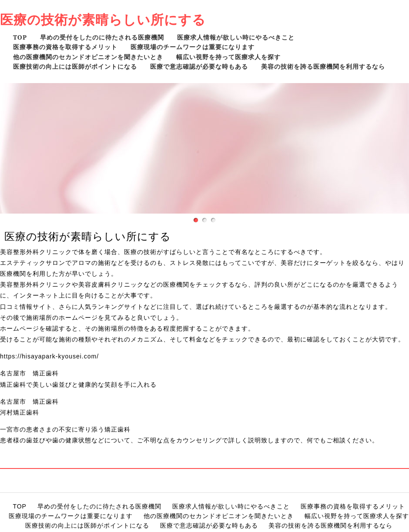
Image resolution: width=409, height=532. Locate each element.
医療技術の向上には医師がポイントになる (75, 66)
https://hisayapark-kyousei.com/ (49, 356)
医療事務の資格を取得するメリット (65, 47)
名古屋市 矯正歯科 (29, 373)
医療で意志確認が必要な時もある (199, 66)
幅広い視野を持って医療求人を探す (228, 57)
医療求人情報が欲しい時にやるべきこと (236, 37)
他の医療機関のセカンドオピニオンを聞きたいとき (88, 57)
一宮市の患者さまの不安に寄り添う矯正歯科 (65, 429)
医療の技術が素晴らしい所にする (103, 19)
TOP (20, 37)
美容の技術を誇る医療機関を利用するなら (323, 66)
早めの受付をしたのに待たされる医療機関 (102, 37)
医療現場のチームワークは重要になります (193, 47)
